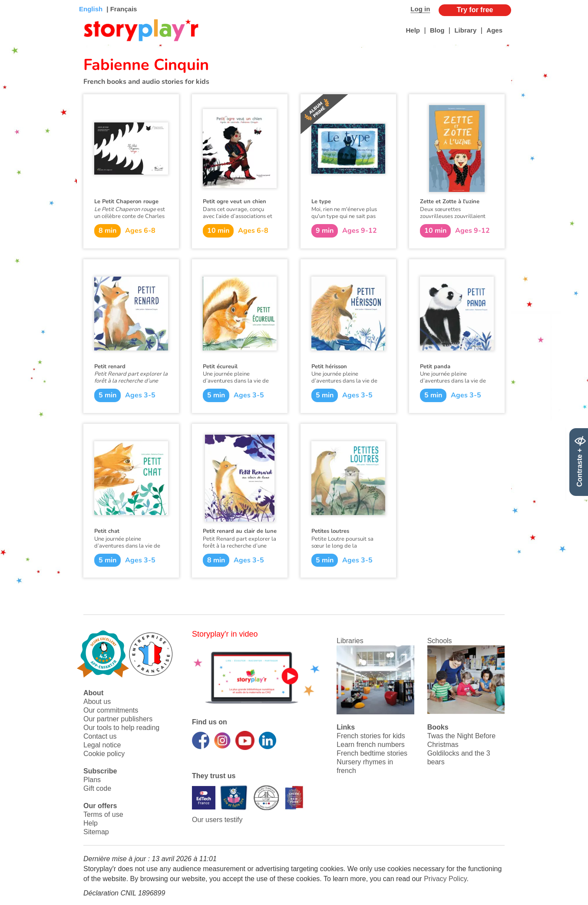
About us (97, 702)
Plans (92, 780)
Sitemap (96, 832)
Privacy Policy (445, 879)
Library (465, 30)
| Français (121, 9)
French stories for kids (371, 736)
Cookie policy (104, 754)
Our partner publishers (118, 719)
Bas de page (18, 0)
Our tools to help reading (121, 728)
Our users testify (217, 820)
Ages (494, 30)
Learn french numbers (371, 745)
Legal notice (102, 745)
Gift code (97, 788)
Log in (420, 9)
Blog (437, 30)
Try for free (475, 10)
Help (413, 30)
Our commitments (111, 710)
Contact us (100, 736)
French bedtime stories (372, 753)
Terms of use (103, 814)
